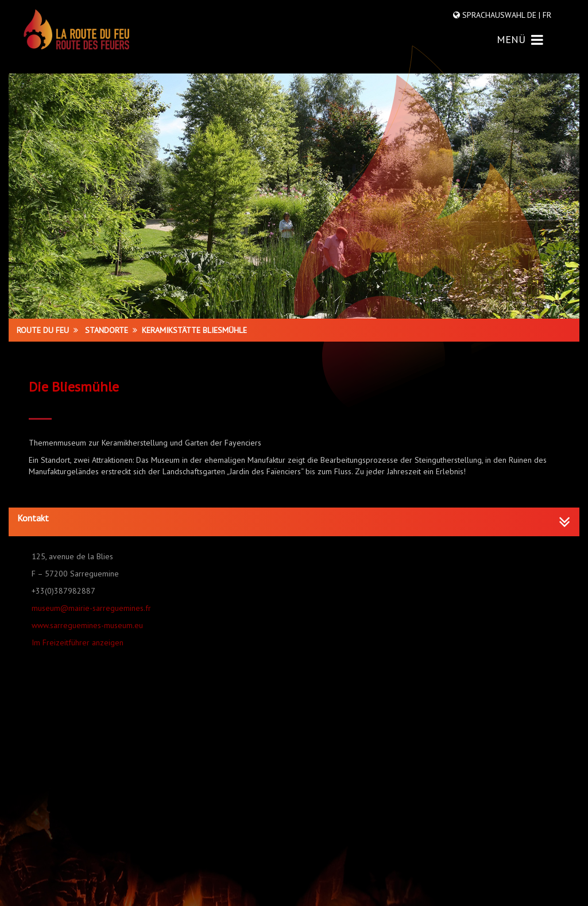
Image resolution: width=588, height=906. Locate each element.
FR (546, 15)
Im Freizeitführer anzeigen (78, 642)
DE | (534, 15)
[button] (294, 518)
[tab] (294, 522)
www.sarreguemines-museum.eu (87, 625)
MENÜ (520, 39)
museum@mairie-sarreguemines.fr (91, 608)
